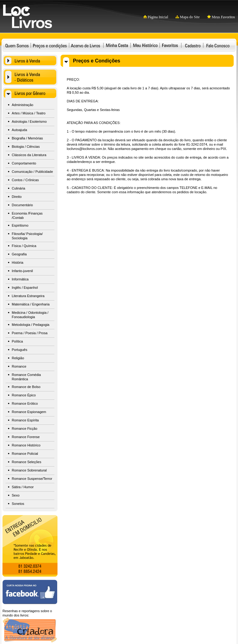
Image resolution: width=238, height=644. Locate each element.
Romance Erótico (25, 403)
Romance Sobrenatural (29, 470)
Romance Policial (25, 454)
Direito (17, 197)
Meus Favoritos (221, 17)
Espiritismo (20, 225)
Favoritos (170, 45)
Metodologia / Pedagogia (31, 325)
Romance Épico (24, 395)
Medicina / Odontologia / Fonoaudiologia (30, 315)
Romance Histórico (26, 445)
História (17, 262)
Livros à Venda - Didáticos (30, 77)
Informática (20, 279)
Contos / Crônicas (25, 180)
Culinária (18, 188)
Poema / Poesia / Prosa (30, 333)
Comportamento (24, 163)
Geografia (19, 254)
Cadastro (193, 45)
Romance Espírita (25, 420)
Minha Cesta (117, 45)
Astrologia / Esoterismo (29, 122)
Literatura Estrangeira (28, 296)
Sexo (16, 495)
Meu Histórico (145, 45)
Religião (18, 358)
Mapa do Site (188, 17)
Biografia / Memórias (27, 138)
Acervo (85, 45)
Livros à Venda (30, 61)
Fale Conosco (218, 45)
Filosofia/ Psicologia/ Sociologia (27, 236)
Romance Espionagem (29, 412)
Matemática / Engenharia (31, 304)
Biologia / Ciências (26, 147)
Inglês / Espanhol (25, 288)
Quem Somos (17, 45)
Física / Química (24, 246)
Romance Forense (26, 437)
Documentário (22, 205)
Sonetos (18, 504)
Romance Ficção (25, 429)
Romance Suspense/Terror (32, 479)
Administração (23, 105)
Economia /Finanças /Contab (27, 215)
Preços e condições (50, 45)
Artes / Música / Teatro (29, 113)
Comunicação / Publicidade (32, 172)
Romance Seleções (26, 462)
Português (19, 350)
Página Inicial (156, 17)
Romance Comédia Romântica (26, 377)
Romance (19, 366)
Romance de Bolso (26, 387)
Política (17, 341)
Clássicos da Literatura (29, 155)
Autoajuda (19, 130)
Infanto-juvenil (22, 271)
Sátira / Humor (23, 487)
